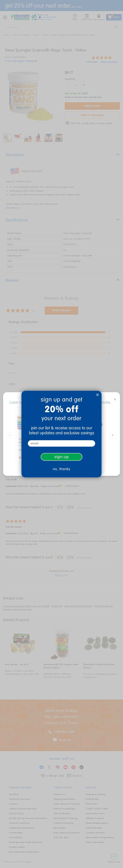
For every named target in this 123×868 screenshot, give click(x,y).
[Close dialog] (98, 395)
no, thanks (62, 469)
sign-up (62, 457)
